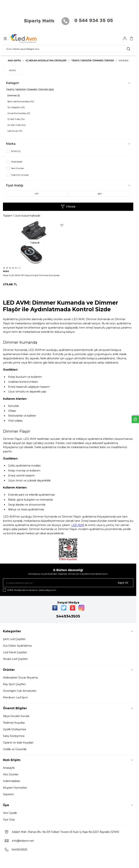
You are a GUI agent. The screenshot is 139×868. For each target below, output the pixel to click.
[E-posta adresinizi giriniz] (68, 583)
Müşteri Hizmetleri (15, 788)
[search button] (128, 49)
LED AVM (78, 525)
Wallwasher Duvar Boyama (20, 678)
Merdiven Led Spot (15, 697)
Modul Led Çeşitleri (15, 659)
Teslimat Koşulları (14, 723)
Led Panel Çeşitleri (15, 652)
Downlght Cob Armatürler (20, 691)
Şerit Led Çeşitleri (14, 639)
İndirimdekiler (12, 781)
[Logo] (28, 38)
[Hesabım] (125, 38)
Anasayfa (9, 768)
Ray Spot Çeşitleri (14, 684)
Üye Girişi (9, 820)
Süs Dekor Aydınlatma (17, 646)
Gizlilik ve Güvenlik (15, 749)
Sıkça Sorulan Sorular (16, 716)
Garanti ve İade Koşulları (18, 743)
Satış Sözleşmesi (14, 736)
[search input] (68, 49)
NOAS (12, 70)
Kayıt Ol (123, 583)
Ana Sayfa (14, 61)
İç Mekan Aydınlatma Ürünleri (46, 61)
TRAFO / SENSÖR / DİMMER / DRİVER (93, 61)
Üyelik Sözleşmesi (14, 729)
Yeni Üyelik (10, 813)
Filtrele (68, 207)
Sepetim (8, 794)
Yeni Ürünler (11, 774)
